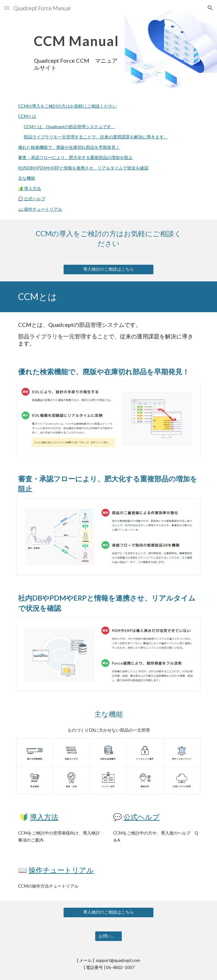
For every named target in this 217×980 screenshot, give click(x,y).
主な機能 (27, 178)
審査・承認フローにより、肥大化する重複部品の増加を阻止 (75, 157)
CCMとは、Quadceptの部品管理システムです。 (70, 127)
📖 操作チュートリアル (40, 209)
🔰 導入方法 (30, 189)
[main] (77, 37)
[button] (7, 8)
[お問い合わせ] (108, 936)
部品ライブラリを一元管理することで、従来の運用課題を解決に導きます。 (96, 137)
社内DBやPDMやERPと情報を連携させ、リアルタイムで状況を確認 (83, 168)
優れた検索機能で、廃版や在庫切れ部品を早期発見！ (69, 147)
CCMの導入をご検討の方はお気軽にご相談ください (67, 106)
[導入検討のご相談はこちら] (108, 270)
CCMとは (27, 116)
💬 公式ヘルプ (32, 199)
